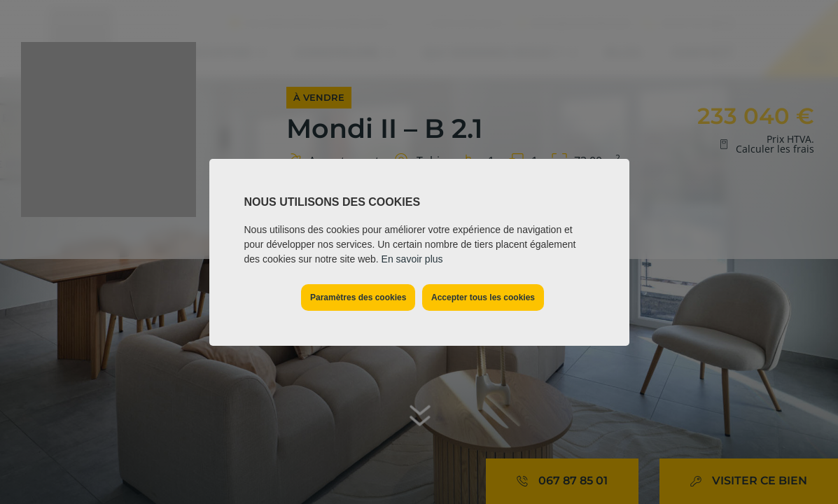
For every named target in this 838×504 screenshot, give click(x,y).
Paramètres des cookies (358, 297)
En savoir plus (412, 259)
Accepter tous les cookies (483, 297)
